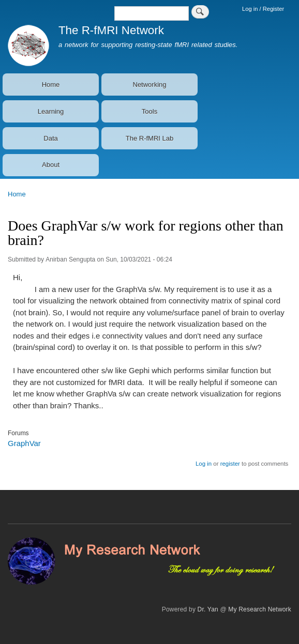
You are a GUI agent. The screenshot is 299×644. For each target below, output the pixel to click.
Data (50, 138)
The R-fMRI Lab (149, 138)
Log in (204, 464)
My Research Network (260, 609)
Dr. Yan (208, 609)
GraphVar (24, 443)
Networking (150, 85)
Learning (51, 111)
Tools (149, 111)
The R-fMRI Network (111, 30)
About (51, 165)
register (230, 464)
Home (51, 85)
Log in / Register (263, 9)
